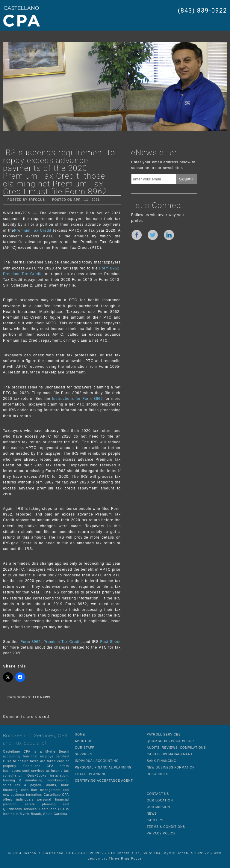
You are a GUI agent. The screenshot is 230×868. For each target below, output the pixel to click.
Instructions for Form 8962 (78, 399)
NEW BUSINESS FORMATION (171, 767)
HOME (80, 734)
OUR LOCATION (160, 800)
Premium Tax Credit (33, 230)
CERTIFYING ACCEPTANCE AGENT (104, 781)
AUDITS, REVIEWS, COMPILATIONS (176, 748)
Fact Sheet (110, 642)
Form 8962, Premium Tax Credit (51, 642)
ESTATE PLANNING (91, 774)
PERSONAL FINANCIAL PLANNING (103, 767)
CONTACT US (158, 794)
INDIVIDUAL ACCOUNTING (97, 761)
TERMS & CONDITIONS (166, 827)
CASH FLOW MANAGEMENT (170, 754)
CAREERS (155, 820)
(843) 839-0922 (202, 10)
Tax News (41, 697)
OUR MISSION (158, 807)
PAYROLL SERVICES (164, 734)
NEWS (152, 814)
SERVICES (84, 754)
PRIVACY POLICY (161, 833)
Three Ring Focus (125, 859)
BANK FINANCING (162, 761)
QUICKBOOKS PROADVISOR (170, 741)
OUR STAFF (85, 748)
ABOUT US (84, 741)
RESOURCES (158, 774)
